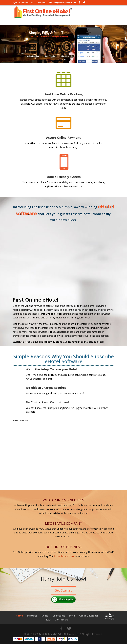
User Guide (59, 616)
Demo (45, 616)
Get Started (63, 590)
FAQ (48, 620)
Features (32, 616)
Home (19, 616)
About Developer (89, 616)
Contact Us (61, 620)
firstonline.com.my (64, 556)
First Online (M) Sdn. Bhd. (54, 634)
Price (72, 616)
